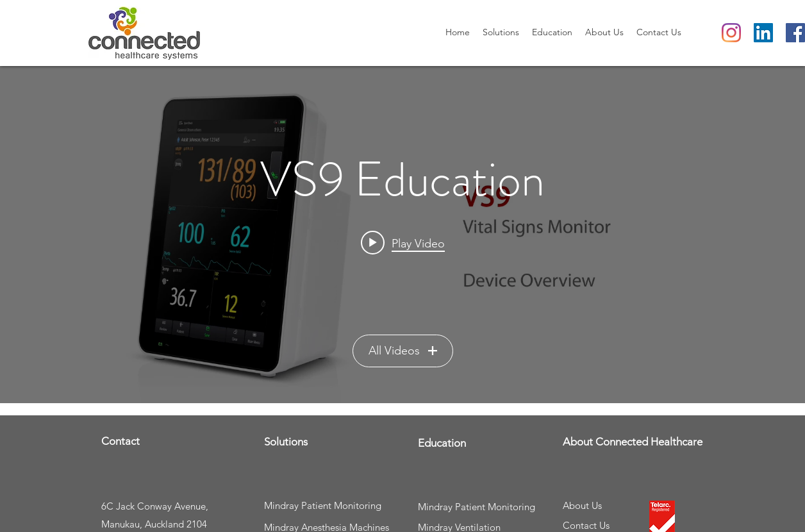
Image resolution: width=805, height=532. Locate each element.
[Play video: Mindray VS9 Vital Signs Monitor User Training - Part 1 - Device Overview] (403, 243)
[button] (501, 32)
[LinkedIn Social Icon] (763, 33)
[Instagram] (731, 33)
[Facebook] (795, 33)
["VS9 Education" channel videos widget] (402, 235)
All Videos (403, 351)
